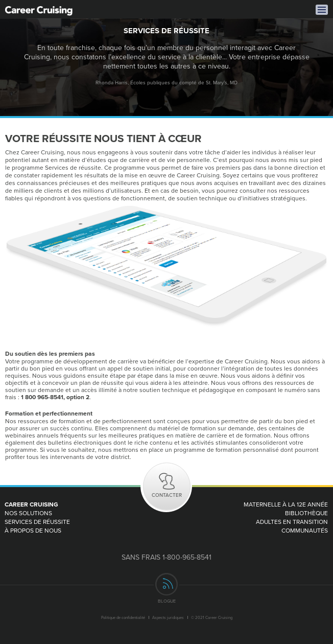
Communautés (305, 530)
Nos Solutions (28, 513)
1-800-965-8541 (187, 557)
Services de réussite (37, 522)
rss (167, 584)
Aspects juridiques (168, 617)
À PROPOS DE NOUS (33, 530)
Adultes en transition (292, 522)
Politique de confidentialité (123, 617)
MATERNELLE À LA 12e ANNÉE (286, 504)
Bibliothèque (306, 513)
